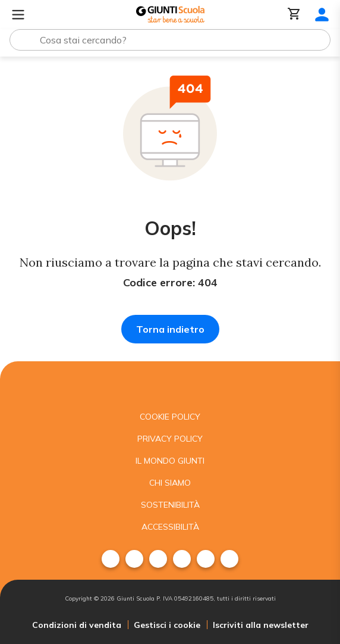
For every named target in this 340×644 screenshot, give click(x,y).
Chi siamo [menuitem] (170, 483)
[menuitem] (111, 559)
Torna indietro (170, 329)
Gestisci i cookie (167, 625)
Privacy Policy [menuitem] (170, 439)
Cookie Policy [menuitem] (170, 417)
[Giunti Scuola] (170, 15)
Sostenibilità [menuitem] (170, 505)
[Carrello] (294, 15)
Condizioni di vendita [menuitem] (77, 625)
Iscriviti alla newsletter (261, 625)
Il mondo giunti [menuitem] (170, 461)
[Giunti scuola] (170, 384)
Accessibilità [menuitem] (170, 527)
